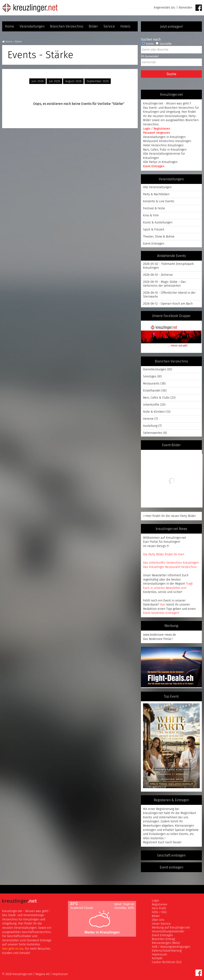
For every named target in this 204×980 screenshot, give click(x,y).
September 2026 (98, 81)
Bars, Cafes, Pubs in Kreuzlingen (165, 150)
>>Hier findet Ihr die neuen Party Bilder (169, 516)
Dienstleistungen (155, 369)
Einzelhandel (152, 391)
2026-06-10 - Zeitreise (158, 275)
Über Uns (158, 920)
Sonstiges (150, 376)
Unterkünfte (151, 405)
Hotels (125, 26)
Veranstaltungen (32, 26)
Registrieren (162, 129)
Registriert (150, 842)
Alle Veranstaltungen (157, 187)
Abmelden (185, 8)
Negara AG (43, 974)
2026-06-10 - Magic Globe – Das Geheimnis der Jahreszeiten (164, 284)
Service (109, 26)
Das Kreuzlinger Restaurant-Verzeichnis (170, 567)
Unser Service (161, 924)
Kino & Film (151, 215)
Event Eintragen (154, 166)
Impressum (159, 954)
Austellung (150, 426)
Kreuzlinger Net (30, 8)
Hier (163, 605)
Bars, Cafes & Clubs (156, 398)
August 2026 (73, 81)
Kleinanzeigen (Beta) (166, 943)
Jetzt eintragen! (171, 27)
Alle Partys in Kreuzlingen (160, 162)
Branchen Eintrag (163, 939)
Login (147, 129)
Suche (171, 74)
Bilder (93, 26)
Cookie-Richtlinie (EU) (167, 962)
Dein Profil (159, 908)
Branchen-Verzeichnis (67, 26)
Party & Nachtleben (156, 194)
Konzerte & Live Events (159, 201)
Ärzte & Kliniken (154, 412)
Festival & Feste (154, 208)
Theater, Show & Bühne (159, 237)
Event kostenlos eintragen (161, 613)
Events (148, 44)
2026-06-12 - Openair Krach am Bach (168, 304)
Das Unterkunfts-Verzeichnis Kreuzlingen (171, 563)
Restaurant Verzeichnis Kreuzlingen (167, 141)
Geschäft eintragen (171, 855)
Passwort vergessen (157, 133)
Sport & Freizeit (154, 230)
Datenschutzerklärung (167, 951)
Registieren (160, 904)
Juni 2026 (38, 81)
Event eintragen (171, 867)
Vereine (148, 419)
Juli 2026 (54, 81)
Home (10, 26)
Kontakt (157, 958)
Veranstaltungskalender (168, 931)
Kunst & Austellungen (158, 222)
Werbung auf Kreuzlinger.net (171, 928)
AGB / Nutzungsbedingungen (171, 947)
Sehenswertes (153, 433)
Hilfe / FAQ (159, 912)
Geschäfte (164, 44)
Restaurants (151, 384)
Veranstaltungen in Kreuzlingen (164, 137)
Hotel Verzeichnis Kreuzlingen (163, 145)
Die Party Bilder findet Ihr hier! (164, 554)
